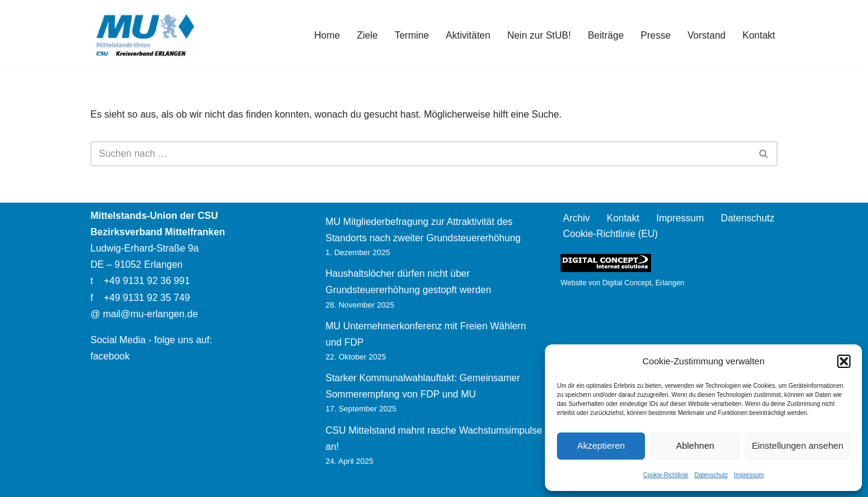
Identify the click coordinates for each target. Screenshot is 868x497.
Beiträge (606, 35)
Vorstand (707, 35)
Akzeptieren (601, 445)
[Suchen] (420, 154)
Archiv (576, 218)
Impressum (749, 475)
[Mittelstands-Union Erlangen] (146, 35)
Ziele (367, 35)
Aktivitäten (468, 35)
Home (327, 35)
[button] (844, 361)
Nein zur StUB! (539, 35)
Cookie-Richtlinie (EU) (610, 234)
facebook (110, 356)
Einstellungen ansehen (797, 445)
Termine (412, 35)
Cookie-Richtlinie (666, 475)
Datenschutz (711, 475)
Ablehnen (695, 445)
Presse (656, 35)
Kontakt (759, 35)
